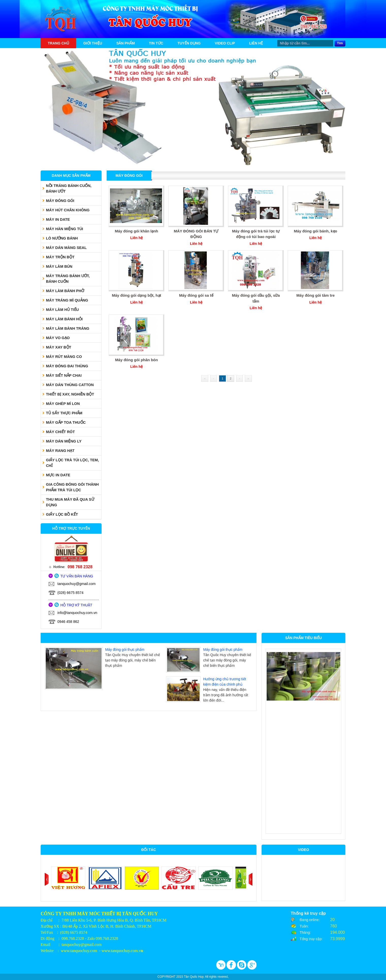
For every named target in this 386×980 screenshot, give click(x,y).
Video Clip (225, 43)
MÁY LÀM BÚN (59, 266)
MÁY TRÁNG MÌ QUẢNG (67, 300)
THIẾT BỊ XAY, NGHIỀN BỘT (70, 394)
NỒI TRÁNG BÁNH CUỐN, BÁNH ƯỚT (69, 188)
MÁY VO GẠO (58, 338)
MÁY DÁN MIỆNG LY (64, 441)
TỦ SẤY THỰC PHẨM (64, 413)
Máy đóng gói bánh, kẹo (316, 231)
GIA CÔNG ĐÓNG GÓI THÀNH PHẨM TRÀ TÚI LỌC (72, 487)
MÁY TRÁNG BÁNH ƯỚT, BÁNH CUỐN (68, 279)
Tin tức (156, 43)
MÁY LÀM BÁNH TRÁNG (68, 328)
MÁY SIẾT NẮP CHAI (64, 375)
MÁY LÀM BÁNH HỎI (64, 319)
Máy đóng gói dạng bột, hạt (136, 295)
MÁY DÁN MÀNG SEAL (66, 248)
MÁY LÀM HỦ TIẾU (62, 310)
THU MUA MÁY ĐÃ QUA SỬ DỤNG (70, 502)
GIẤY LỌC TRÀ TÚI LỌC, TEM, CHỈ (72, 463)
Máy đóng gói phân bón (136, 360)
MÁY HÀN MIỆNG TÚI (65, 229)
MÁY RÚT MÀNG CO (64, 357)
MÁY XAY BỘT (59, 347)
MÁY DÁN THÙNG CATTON (70, 385)
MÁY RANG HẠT (60, 451)
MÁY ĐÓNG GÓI (60, 201)
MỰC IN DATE (58, 475)
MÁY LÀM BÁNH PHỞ (65, 291)
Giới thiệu (93, 43)
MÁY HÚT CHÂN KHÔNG (68, 210)
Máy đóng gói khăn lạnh (136, 231)
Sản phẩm (125, 43)
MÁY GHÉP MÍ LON (63, 404)
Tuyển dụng (189, 43)
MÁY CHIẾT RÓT (60, 432)
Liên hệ (256, 43)
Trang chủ (58, 43)
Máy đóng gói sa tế (196, 295)
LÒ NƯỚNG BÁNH (62, 238)
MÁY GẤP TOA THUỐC (66, 422)
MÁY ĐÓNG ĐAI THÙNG (67, 366)
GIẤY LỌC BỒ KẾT (62, 514)
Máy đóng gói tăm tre (316, 295)
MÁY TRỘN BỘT (60, 257)
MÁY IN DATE (58, 219)
